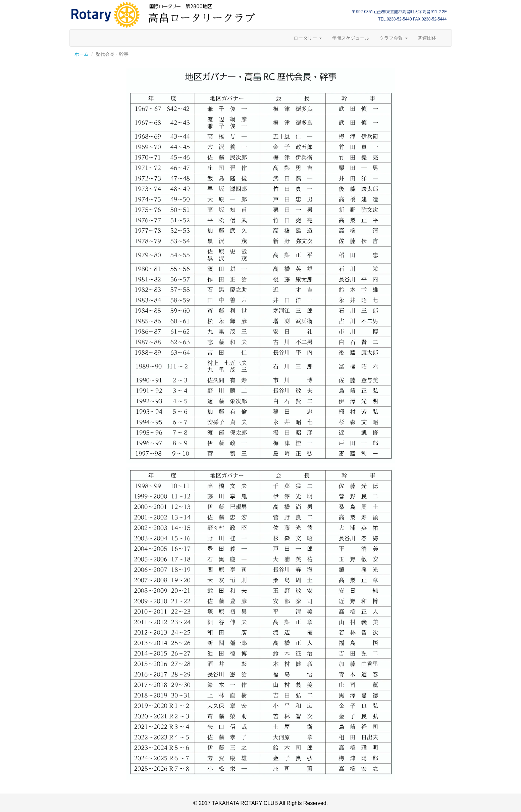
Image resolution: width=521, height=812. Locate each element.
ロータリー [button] (308, 38)
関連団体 (427, 38)
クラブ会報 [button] (394, 38)
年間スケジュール (351, 38)
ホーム (82, 54)
